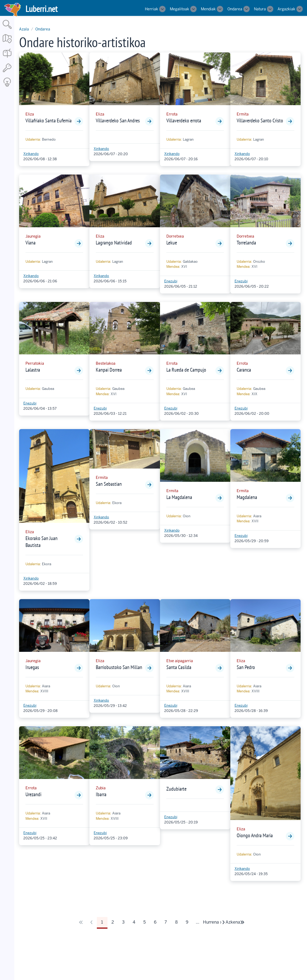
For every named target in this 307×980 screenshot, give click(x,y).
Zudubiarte (176, 789)
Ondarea (235, 9)
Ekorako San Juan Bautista (42, 542)
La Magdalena (179, 497)
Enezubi (171, 281)
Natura (260, 9)
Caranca (244, 370)
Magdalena (247, 497)
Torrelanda (246, 243)
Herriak (152, 9)
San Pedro (246, 667)
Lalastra (33, 370)
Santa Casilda (179, 667)
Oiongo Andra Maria (255, 835)
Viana (31, 243)
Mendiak (208, 9)
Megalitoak (180, 9)
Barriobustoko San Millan (119, 667)
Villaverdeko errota (184, 121)
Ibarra (101, 794)
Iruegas (32, 667)
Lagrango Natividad (114, 243)
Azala (24, 29)
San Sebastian (109, 484)
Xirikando (31, 154)
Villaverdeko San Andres (118, 121)
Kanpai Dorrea (109, 370)
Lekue (172, 243)
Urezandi (33, 794)
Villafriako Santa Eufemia (49, 121)
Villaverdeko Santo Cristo (260, 121)
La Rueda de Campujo (186, 370)
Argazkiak (286, 9)
